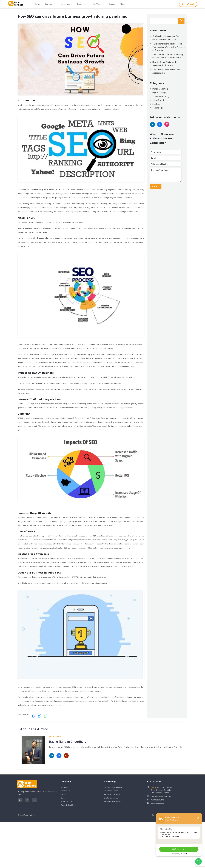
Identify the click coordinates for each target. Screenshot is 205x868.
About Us (65, 787)
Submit (156, 187)
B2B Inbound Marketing (113, 787)
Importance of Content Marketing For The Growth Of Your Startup (168, 56)
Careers (112, 4)
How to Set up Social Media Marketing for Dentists (165, 64)
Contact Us (65, 791)
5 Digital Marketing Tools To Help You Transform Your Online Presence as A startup (169, 47)
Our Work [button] (97, 4)
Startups (156, 104)
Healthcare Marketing (113, 802)
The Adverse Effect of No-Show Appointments (166, 71)
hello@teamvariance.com (161, 796)
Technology (158, 108)
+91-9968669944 (158, 804)
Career (63, 798)
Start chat (179, 849)
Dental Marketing (160, 89)
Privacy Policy (66, 802)
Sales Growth (158, 100)
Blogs (123, 4)
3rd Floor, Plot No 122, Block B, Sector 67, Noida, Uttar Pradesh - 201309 (163, 790)
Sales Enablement (111, 791)
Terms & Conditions (69, 805)
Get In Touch (188, 4)
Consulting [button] (66, 4)
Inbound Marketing (161, 97)
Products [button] (82, 4)
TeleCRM (184, 854)
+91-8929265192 (157, 800)
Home (37, 4)
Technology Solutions (113, 795)
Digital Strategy (159, 93)
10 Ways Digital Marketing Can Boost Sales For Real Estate (166, 38)
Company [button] (49, 4)
